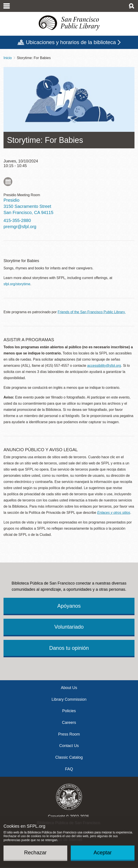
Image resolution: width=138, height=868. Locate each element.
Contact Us (69, 746)
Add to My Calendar (8, 182)
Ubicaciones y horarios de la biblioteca (71, 42)
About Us (69, 688)
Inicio (8, 58)
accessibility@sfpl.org (104, 366)
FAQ (69, 769)
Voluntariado (69, 627)
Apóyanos (69, 606)
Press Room (69, 734)
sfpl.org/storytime (17, 284)
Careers (69, 723)
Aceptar (103, 852)
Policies (69, 711)
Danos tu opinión (69, 648)
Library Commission (69, 699)
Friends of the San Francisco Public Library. (92, 312)
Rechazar (35, 852)
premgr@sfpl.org (20, 227)
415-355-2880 (17, 220)
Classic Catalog (69, 757)
